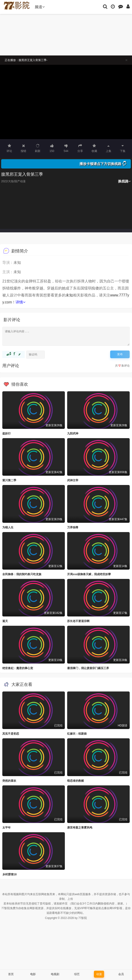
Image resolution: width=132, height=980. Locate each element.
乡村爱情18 (9, 874)
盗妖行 (7, 433)
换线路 (124, 181)
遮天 (5, 621)
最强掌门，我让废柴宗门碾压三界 (88, 668)
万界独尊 (73, 527)
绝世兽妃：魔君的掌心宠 (18, 668)
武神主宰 (73, 480)
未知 (69, 295)
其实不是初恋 (11, 734)
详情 (20, 302)
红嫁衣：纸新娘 (77, 734)
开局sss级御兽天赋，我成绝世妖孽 (89, 574)
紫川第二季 (9, 480)
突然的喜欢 (9, 781)
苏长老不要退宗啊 (78, 621)
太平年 (7, 828)
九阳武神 (73, 433)
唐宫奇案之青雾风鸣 (80, 828)
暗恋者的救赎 (76, 781)
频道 (40, 7)
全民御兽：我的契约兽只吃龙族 (22, 574)
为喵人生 (8, 527)
